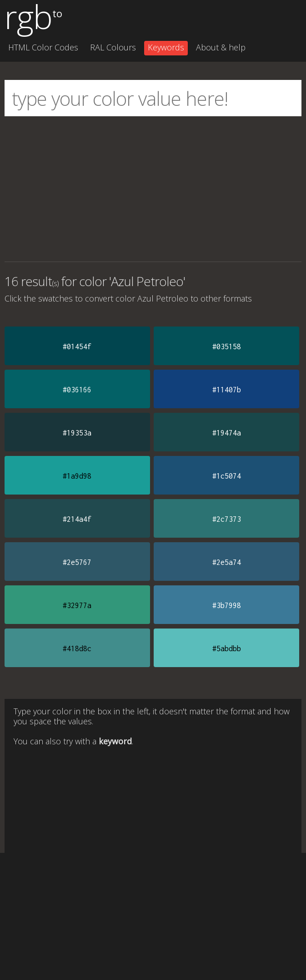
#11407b (227, 390)
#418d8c (77, 648)
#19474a (227, 433)
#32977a (77, 605)
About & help (221, 47)
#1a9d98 (77, 476)
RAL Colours (113, 47)
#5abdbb (227, 648)
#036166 (77, 390)
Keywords (166, 47)
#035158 (227, 346)
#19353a (77, 433)
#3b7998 (227, 605)
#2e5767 (77, 562)
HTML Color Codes (43, 47)
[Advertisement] (153, 189)
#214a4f (77, 519)
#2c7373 (227, 519)
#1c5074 (227, 476)
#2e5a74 (227, 562)
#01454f (77, 346)
